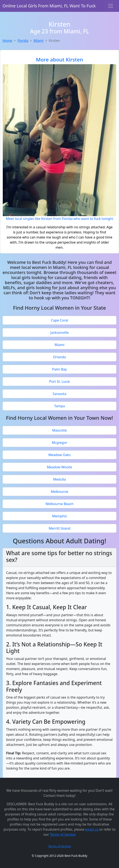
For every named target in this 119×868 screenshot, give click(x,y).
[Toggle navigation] (111, 6)
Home (7, 41)
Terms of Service (63, 834)
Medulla (59, 479)
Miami (39, 41)
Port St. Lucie (59, 382)
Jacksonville (59, 332)
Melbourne (59, 492)
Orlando (60, 357)
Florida (23, 41)
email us (92, 829)
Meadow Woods (60, 467)
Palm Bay (59, 369)
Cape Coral (59, 320)
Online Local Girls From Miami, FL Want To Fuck (49, 6)
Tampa (59, 406)
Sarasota (59, 394)
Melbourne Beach (59, 504)
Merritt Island (59, 528)
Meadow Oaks (59, 455)
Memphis (59, 516)
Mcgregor (59, 443)
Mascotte (59, 430)
